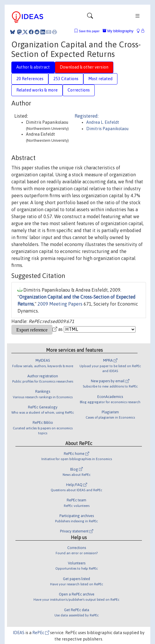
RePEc (41, 633)
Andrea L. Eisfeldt (103, 122)
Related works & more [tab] (37, 90)
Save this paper (89, 31)
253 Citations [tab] (66, 79)
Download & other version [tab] (84, 67)
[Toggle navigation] (90, 17)
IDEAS (19, 633)
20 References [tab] (30, 79)
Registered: (87, 116)
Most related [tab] (100, 79)
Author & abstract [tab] (33, 67)
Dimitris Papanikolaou (107, 129)
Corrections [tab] (79, 90)
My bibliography (118, 31)
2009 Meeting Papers (60, 304)
